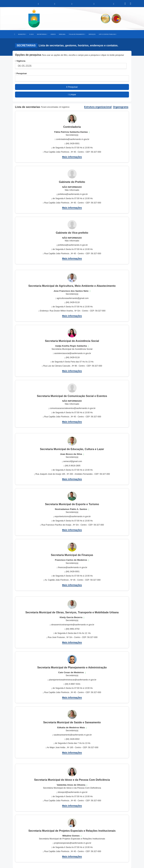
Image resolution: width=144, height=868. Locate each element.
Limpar (72, 94)
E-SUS (31, 34)
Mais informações (72, 157)
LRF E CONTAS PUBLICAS (108, 34)
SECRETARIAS (42, 34)
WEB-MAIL (62, 34)
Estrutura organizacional (98, 107)
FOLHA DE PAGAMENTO (77, 34)
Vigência (20, 61)
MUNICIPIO (22, 34)
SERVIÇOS (92, 34)
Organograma (121, 107)
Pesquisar (21, 73)
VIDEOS (53, 34)
